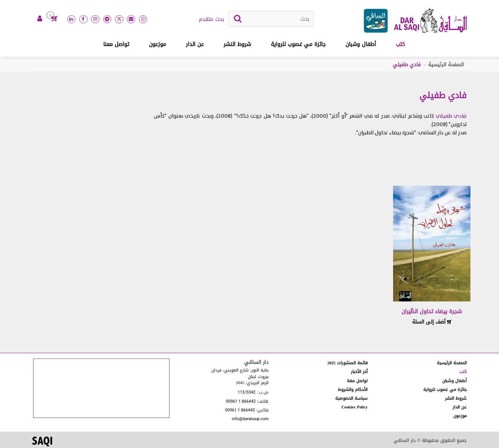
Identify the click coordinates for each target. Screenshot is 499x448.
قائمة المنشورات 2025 (347, 363)
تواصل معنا (116, 44)
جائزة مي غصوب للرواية (298, 44)
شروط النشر (237, 44)
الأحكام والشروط (353, 390)
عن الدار (195, 44)
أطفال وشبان (361, 44)
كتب (400, 44)
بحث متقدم (211, 19)
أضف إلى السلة (432, 322)
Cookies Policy (354, 407)
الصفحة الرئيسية (446, 65)
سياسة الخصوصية (351, 398)
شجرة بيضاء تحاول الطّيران (432, 312)
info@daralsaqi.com (250, 419)
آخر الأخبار (359, 372)
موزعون (158, 44)
